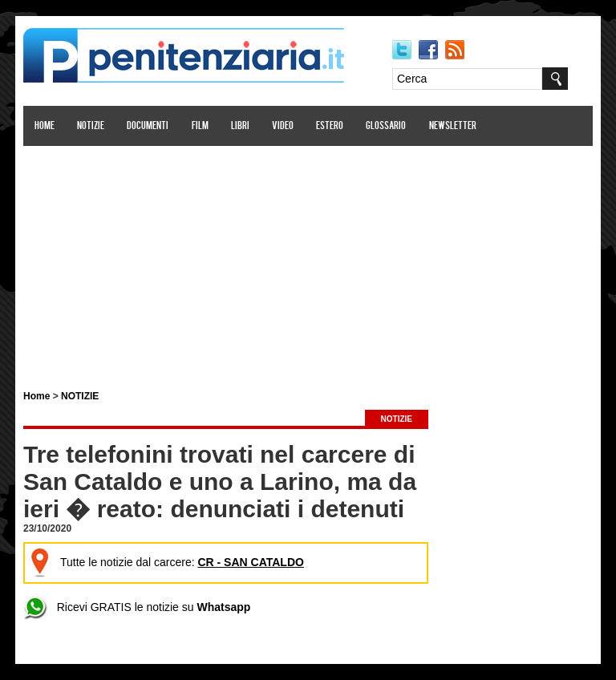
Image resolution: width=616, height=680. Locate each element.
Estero (330, 126)
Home (45, 126)
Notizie (91, 126)
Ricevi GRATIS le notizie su (137, 607)
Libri (240, 126)
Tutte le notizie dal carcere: (166, 562)
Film (200, 126)
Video (283, 126)
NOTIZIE (80, 396)
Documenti (148, 126)
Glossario (386, 126)
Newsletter (453, 126)
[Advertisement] (308, 259)
